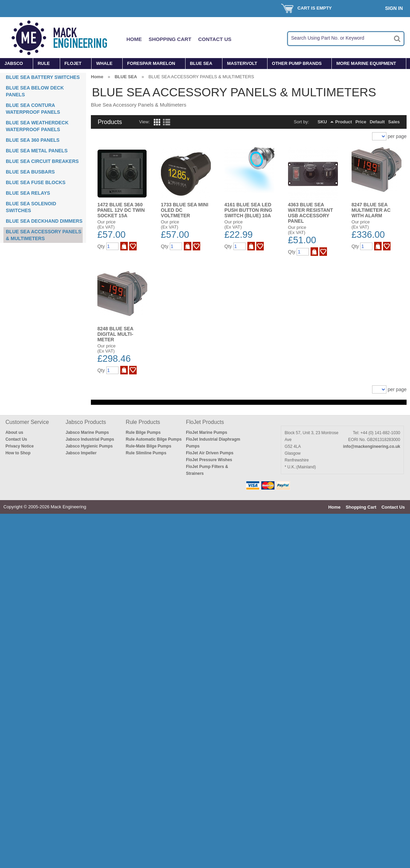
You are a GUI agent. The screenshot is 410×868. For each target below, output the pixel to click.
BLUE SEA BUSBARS (30, 172)
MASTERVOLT (242, 63)
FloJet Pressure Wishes (209, 460)
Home (134, 39)
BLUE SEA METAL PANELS (37, 151)
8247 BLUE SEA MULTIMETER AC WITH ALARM (371, 210)
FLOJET (73, 63)
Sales (394, 122)
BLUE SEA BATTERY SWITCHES (43, 77)
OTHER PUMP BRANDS (297, 63)
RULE (44, 63)
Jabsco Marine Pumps (87, 432)
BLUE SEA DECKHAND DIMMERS (44, 221)
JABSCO (14, 63)
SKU (322, 122)
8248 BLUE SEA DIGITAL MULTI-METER (115, 334)
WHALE (104, 63)
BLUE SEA (201, 63)
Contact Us (215, 39)
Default (377, 122)
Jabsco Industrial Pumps (90, 439)
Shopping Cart (170, 39)
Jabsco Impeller (81, 453)
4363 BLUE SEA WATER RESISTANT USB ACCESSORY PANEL (311, 213)
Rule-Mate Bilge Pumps (148, 446)
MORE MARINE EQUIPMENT (366, 63)
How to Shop (18, 453)
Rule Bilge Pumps (143, 432)
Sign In (394, 8)
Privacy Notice (20, 446)
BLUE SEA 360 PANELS (33, 140)
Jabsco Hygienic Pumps (89, 446)
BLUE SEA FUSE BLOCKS (36, 182)
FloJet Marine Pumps (207, 432)
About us (14, 432)
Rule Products (143, 422)
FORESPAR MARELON (151, 63)
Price (361, 122)
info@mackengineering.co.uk (372, 446)
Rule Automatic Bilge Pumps (154, 439)
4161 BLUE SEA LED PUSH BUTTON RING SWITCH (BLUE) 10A (248, 210)
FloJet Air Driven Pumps (210, 453)
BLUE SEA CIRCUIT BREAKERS (42, 161)
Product (344, 122)
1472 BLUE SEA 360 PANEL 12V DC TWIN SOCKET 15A (121, 210)
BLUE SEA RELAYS (28, 193)
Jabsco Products (86, 422)
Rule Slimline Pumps (146, 453)
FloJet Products (205, 422)
